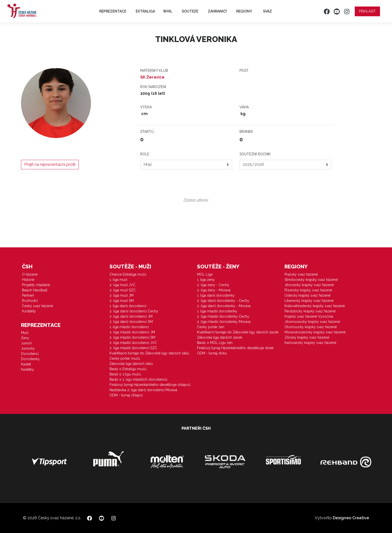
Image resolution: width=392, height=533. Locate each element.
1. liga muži (118, 280)
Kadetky (27, 369)
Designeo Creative (351, 518)
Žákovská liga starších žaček (220, 337)
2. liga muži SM (122, 301)
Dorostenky (30, 359)
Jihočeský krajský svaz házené (309, 285)
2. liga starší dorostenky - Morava (224, 306)
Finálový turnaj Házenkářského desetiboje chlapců (150, 385)
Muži (25, 333)
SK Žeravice (152, 77)
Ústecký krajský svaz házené (307, 295)
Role (145, 154)
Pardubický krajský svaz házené (310, 311)
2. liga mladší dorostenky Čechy (223, 316)
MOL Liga (205, 274)
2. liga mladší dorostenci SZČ (133, 348)
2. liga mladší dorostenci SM (132, 337)
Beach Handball (35, 290)
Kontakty (29, 311)
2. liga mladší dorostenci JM (132, 332)
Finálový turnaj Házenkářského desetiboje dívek (235, 348)
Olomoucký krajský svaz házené (311, 327)
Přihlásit (367, 11)
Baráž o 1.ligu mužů (125, 374)
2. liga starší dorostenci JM (131, 316)
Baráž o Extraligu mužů (128, 369)
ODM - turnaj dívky (212, 353)
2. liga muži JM (121, 295)
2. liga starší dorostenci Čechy (134, 311)
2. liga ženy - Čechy (213, 285)
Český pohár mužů (125, 358)
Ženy (25, 338)
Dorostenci (30, 354)
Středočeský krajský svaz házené (311, 280)
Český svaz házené (37, 306)
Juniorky (28, 348)
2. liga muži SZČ (123, 290)
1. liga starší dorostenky (216, 295)
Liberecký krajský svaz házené (309, 301)
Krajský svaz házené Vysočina (309, 316)
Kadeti (26, 364)
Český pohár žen (211, 327)
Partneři (28, 295)
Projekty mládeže (36, 285)
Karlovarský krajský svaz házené (310, 343)
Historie (28, 280)
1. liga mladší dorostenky (217, 311)
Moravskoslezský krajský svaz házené (315, 332)
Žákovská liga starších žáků (131, 364)
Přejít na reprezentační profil (50, 164)
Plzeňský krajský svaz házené (308, 290)
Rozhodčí (30, 301)
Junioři (26, 343)
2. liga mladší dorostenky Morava (224, 322)
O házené (30, 274)
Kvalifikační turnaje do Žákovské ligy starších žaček (238, 332)
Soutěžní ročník (255, 154)
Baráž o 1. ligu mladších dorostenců (138, 379)
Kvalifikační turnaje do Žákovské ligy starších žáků (149, 353)
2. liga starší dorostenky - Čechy (223, 301)
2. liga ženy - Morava (214, 290)
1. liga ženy (206, 280)
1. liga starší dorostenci (128, 306)
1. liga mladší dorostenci (129, 327)
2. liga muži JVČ (122, 285)
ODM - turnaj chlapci (126, 395)
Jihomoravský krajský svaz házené (312, 322)
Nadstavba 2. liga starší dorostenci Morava (143, 390)
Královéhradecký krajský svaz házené (315, 306)
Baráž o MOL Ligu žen (215, 343)
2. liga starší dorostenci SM (131, 322)
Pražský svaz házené (301, 274)
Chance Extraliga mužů (128, 274)
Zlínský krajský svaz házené (307, 337)
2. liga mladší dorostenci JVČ (133, 343)
